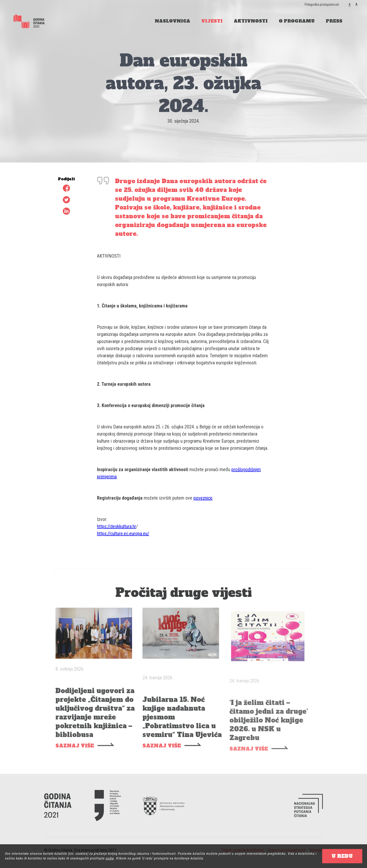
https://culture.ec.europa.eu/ (123, 534)
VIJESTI (212, 21)
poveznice (203, 498)
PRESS (334, 21)
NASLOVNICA (172, 21)
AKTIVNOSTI (251, 21)
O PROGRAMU (297, 21)
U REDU (342, 856)
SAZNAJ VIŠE (75, 754)
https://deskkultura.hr (117, 526)
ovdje (110, 858)
